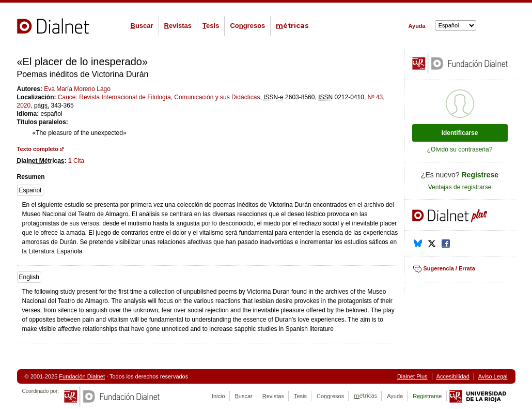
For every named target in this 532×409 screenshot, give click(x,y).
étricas (292, 26)
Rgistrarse (427, 396)
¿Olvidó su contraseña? (460, 149)
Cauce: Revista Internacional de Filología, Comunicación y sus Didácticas (159, 97)
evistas (178, 26)
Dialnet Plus (412, 376)
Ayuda (417, 26)
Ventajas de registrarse (460, 187)
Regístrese (480, 175)
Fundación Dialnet (82, 376)
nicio (218, 396)
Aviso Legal (493, 376)
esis (211, 26)
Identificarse (460, 133)
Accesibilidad (453, 376)
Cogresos (247, 26)
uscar (142, 26)
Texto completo (38, 149)
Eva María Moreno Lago (77, 89)
